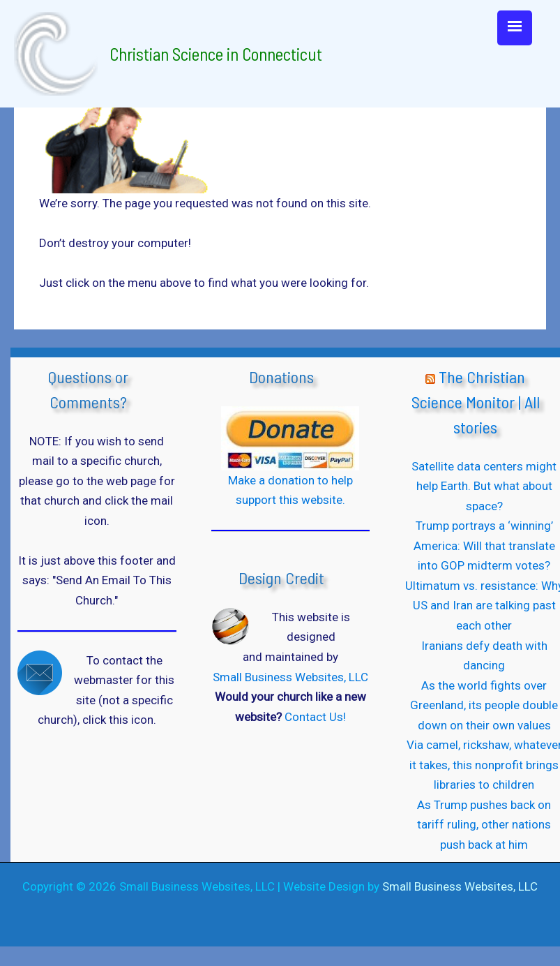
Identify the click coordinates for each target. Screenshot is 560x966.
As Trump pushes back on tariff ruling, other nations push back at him (484, 825)
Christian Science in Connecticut (216, 54)
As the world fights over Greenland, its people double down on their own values (484, 705)
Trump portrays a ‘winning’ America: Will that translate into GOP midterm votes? (484, 545)
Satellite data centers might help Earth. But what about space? (484, 486)
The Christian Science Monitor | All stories (476, 402)
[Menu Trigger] (515, 28)
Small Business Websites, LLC (290, 677)
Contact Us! (315, 717)
